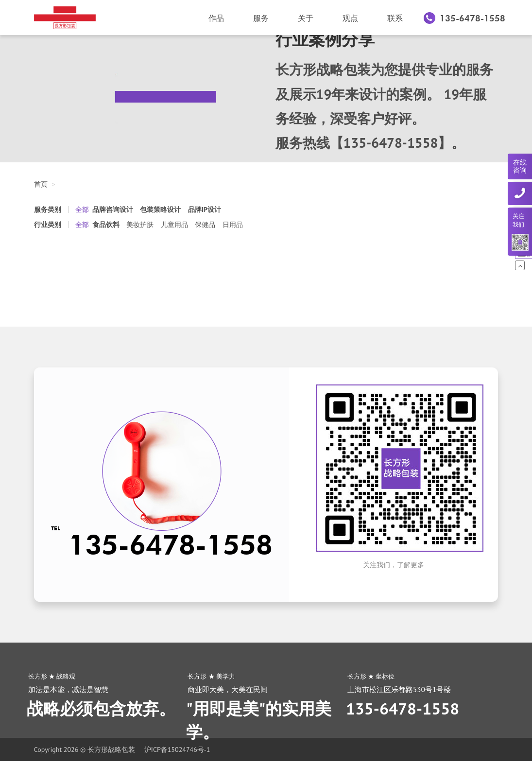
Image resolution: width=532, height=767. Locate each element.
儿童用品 (174, 225)
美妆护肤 (140, 225)
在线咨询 (520, 166)
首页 (41, 184)
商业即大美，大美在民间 (228, 689)
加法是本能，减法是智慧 (68, 689)
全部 (82, 209)
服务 (261, 18)
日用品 (233, 225)
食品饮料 (106, 225)
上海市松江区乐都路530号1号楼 (399, 689)
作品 (216, 18)
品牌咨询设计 (113, 209)
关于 (306, 18)
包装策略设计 (160, 209)
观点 (350, 18)
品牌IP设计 (205, 209)
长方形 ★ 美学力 (211, 676)
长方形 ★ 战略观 (52, 676)
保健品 (205, 225)
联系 (395, 18)
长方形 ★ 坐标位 (371, 676)
